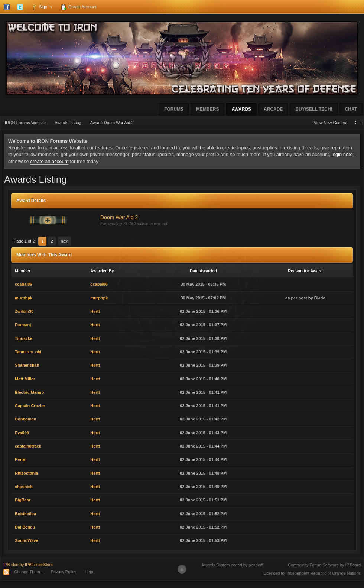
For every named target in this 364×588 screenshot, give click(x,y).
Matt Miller (25, 379)
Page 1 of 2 (24, 241)
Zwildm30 (24, 311)
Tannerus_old (28, 352)
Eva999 (22, 433)
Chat (351, 109)
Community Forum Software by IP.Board (324, 565)
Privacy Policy (64, 572)
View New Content (331, 123)
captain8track (28, 446)
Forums (174, 109)
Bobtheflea (25, 514)
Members (207, 109)
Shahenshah (27, 365)
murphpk (24, 298)
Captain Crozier (30, 406)
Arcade (273, 109)
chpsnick (24, 487)
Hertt (95, 311)
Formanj (23, 325)
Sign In (41, 7)
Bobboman (25, 419)
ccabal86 (23, 284)
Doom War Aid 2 (119, 217)
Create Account (78, 7)
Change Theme (28, 572)
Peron (21, 459)
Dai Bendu (25, 527)
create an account (49, 161)
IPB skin (11, 565)
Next (65, 241)
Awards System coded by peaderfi (233, 565)
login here (342, 154)
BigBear (23, 500)
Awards (241, 109)
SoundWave (27, 540)
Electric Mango (29, 392)
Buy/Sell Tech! (314, 109)
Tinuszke (24, 338)
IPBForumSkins (39, 565)
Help (89, 572)
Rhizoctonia (26, 473)
